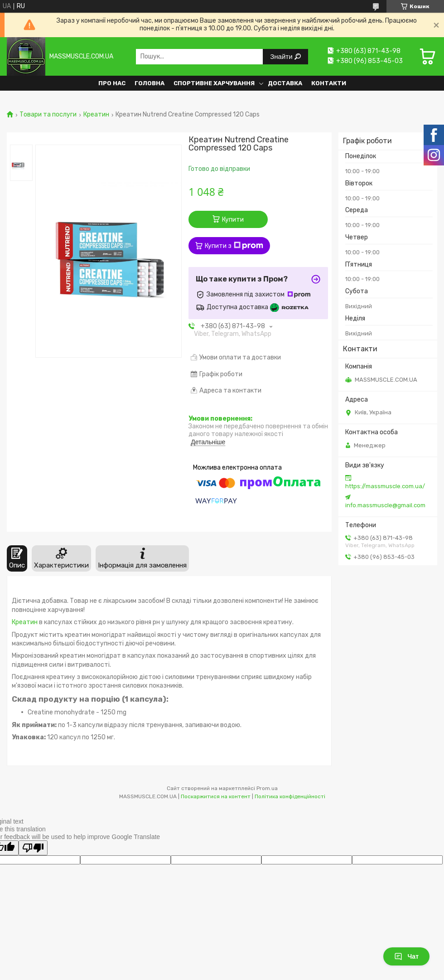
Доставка (285, 83)
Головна (150, 83)
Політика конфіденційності (290, 796)
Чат (406, 956)
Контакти (329, 83)
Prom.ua (267, 788)
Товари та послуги (48, 115)
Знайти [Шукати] (282, 56)
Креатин (96, 115)
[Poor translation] (33, 848)
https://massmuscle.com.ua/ (385, 486)
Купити (233, 220)
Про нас (112, 83)
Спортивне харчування (214, 83)
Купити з (234, 246)
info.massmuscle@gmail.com (385, 505)
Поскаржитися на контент (216, 796)
